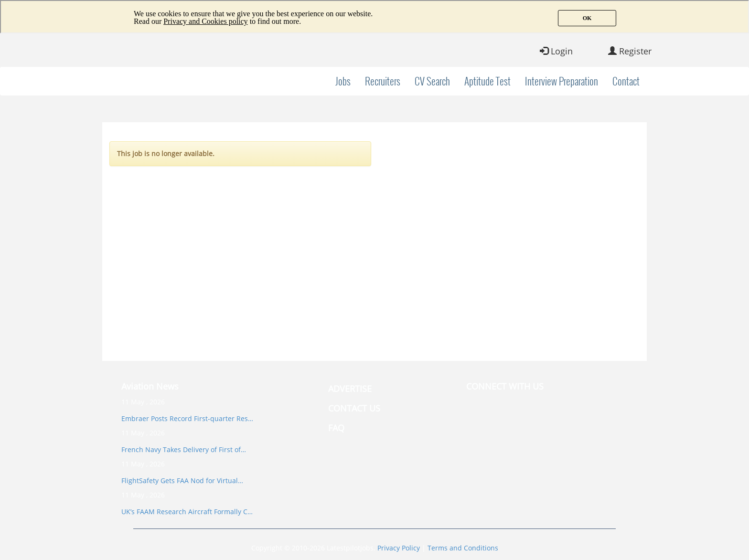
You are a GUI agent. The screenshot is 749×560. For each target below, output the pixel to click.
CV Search (432, 81)
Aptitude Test (487, 81)
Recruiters (383, 81)
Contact (626, 81)
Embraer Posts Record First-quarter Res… (187, 418)
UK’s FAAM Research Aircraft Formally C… (187, 512)
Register (630, 51)
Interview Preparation (562, 81)
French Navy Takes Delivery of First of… (184, 449)
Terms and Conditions (463, 548)
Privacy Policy (399, 548)
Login (556, 51)
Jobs (343, 81)
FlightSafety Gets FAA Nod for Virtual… (182, 481)
